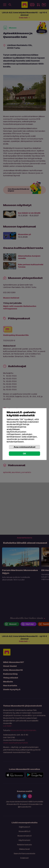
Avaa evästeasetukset (25, 447)
